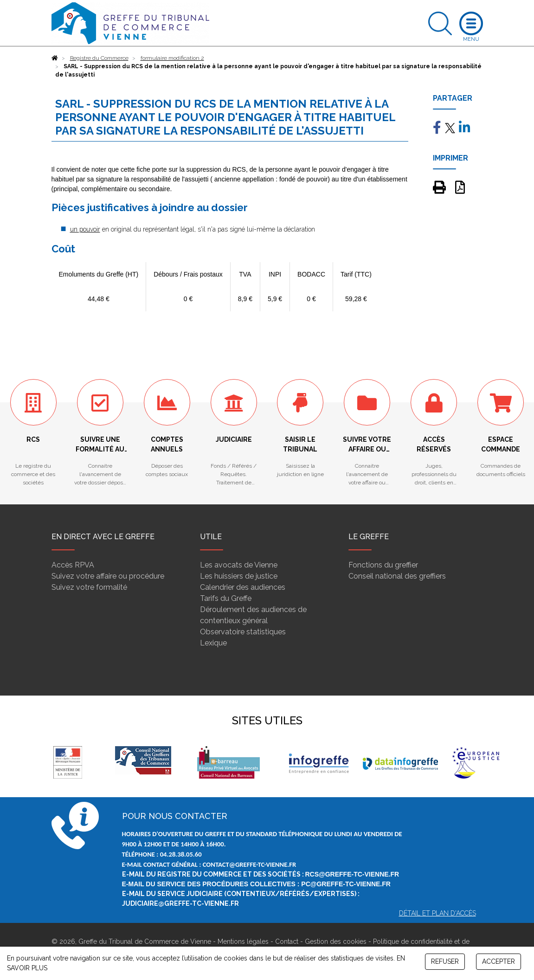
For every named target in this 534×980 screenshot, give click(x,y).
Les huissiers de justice (239, 576)
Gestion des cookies (336, 941)
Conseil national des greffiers (397, 576)
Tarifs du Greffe (226, 598)
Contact (287, 941)
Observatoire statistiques (243, 632)
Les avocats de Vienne (239, 565)
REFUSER (445, 961)
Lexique (213, 643)
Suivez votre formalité (89, 587)
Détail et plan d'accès (437, 913)
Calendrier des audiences (243, 587)
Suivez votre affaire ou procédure (108, 576)
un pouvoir (85, 229)
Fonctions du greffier (383, 565)
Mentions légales (243, 941)
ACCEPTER (499, 961)
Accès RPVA (73, 565)
